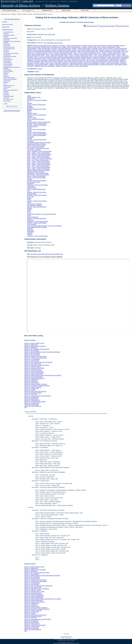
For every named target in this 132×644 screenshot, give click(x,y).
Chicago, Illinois (92, 47)
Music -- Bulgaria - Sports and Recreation (109, 53)
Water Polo (44, 66)
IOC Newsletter (7, 44)
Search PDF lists (127, 5)
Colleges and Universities (9, 35)
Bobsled (43, 47)
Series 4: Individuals (31, 348)
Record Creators (85, 10)
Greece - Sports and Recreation (81, 50)
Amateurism (6, 33)
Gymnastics (95, 50)
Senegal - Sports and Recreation (37, 207)
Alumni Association (22, 14)
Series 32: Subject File (31, 388)
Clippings (5, 74)
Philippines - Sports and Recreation (37, 60)
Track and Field (73, 65)
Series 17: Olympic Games (33, 367)
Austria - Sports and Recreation (97, 46)
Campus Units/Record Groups (9, 10)
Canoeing (84, 47)
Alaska (35, 46)
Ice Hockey (30, 141)
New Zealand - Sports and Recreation (38, 175)
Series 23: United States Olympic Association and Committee (43, 375)
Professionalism (114, 60)
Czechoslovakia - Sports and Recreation (39, 48)
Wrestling (58, 66)
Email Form (69, 638)
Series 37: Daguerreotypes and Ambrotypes (38, 396)
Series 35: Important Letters (33, 393)
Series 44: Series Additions (33, 406)
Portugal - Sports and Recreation (99, 60)
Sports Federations (8, 63)
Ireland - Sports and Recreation (86, 51)
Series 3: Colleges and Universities (35, 346)
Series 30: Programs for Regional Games (37, 386)
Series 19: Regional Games (33, 369)
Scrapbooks (6, 92)
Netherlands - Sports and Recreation (110, 57)
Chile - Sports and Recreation (106, 47)
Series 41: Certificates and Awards (35, 402)
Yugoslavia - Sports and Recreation (78, 66)
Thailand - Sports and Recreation (59, 65)
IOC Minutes (6, 52)
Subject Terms (6, 27)
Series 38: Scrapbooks (31, 397)
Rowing (50, 62)
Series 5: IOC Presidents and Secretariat (37, 349)
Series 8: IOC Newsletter (32, 353)
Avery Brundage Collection (40, 14)
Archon (65, 642)
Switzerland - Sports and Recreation (38, 65)
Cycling (118, 47)
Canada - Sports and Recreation (71, 47)
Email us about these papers (12, 111)
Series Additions (7, 101)
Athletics (85, 46)
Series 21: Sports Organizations (34, 372)
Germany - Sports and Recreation (61, 50)
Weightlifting (51, 66)
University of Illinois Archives (20, 5)
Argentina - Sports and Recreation (70, 46)
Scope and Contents (8, 24)
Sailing (80, 62)
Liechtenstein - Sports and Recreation (38, 148)
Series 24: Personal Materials (33, 377)
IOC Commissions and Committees (11, 53)
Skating (42, 63)
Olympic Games (7, 58)
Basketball (116, 46)
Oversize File (6, 98)
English (37, 72)
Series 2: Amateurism (31, 345)
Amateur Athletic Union (8, 32)
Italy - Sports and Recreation (104, 51)
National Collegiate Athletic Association (69, 57)
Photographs (6, 76)
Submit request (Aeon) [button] (91, 26)
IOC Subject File (7, 55)
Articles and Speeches (8, 71)
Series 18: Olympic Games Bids (34, 368)
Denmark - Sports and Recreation (61, 48)
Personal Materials (8, 70)
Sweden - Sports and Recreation (110, 63)
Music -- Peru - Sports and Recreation (100, 56)
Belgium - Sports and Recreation (37, 109)
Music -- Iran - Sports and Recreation (105, 54)
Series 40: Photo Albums (32, 400)
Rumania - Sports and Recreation (68, 62)
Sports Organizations (8, 64)
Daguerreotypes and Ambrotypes (11, 90)
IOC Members (7, 40)
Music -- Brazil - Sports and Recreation (85, 53)
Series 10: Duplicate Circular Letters (35, 356)
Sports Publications (8, 66)
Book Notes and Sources (9, 85)
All (25, 407)
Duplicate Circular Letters (9, 47)
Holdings (14, 14)
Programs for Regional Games (10, 79)
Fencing (105, 48)
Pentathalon (124, 59)
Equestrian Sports (97, 48)
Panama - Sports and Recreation (96, 59)
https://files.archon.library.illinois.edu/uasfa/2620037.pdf (47, 254)
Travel (5, 84)
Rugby (55, 62)
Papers (40, 69)
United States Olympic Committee (37, 227)
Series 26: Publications (31, 380)
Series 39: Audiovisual (31, 399)
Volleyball (37, 66)
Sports (86, 63)
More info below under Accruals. (53, 43)
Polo (87, 60)
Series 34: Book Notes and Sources (35, 391)
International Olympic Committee (66, 51)
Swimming (123, 63)
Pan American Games (113, 59)
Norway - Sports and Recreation (70, 59)
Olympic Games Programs (9, 78)
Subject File (6, 82)
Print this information (122, 26)
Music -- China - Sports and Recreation (38, 156)
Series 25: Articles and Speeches (34, 378)
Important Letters (7, 87)
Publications (6, 73)
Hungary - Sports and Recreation (115, 50)
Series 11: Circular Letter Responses (36, 358)
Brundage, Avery (56, 47)
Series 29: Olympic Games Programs (36, 384)
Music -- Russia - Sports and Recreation (39, 167)
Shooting (37, 63)
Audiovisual (6, 93)
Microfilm (5, 88)
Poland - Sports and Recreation (76, 60)
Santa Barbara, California (106, 62)
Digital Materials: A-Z (47, 10)
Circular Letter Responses (9, 49)
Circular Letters (7, 45)
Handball (102, 50)
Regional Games (7, 61)
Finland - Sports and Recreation (118, 48)
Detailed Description (7, 30)
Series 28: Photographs (32, 383)
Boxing (48, 47)
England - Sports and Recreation (81, 48)
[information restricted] (31, 405)
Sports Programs (7, 81)
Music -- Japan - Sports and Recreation (38, 162)
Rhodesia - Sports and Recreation (37, 195)
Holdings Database (57, 5)
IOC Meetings (6, 50)
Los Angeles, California (41, 53)
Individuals (6, 37)
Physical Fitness (61, 60)
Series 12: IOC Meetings (32, 359)
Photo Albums (7, 95)
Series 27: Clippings (31, 381)
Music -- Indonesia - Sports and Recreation (81, 54)
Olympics (83, 59)
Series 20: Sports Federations (33, 371)
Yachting (64, 66)
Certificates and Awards (9, 96)
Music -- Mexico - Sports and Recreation (76, 56)
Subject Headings (66, 10)
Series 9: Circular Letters (32, 355)
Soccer (52, 63)
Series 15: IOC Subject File (33, 364)
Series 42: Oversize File (32, 403)
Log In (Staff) (66, 634)
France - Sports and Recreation (42, 50)
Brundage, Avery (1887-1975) (47, 34)
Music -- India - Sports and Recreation (57, 54)
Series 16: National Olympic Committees (37, 365)
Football (29, 50)
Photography (52, 60)
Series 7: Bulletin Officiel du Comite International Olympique (42, 352)
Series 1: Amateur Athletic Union (34, 343)
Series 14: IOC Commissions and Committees (38, 362)
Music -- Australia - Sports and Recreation (61, 53)
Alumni (30, 14)
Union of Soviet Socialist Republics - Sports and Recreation (96, 65)
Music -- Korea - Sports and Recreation (52, 56)
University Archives (5, 14)
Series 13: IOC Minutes (32, 361)
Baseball (110, 46)
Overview (5, 22)
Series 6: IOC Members (32, 351)
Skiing (47, 63)
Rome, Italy (44, 62)
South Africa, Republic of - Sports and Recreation (69, 63)
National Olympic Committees (10, 56)
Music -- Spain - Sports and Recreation (46, 57)
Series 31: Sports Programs (33, 387)
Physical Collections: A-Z (28, 10)
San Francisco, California (90, 62)
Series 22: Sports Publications (34, 374)
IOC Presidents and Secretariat (10, 38)
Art (81, 46)
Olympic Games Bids (8, 59)
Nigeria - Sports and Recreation (51, 59)
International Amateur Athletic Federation (44, 51)
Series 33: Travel (30, 390)
